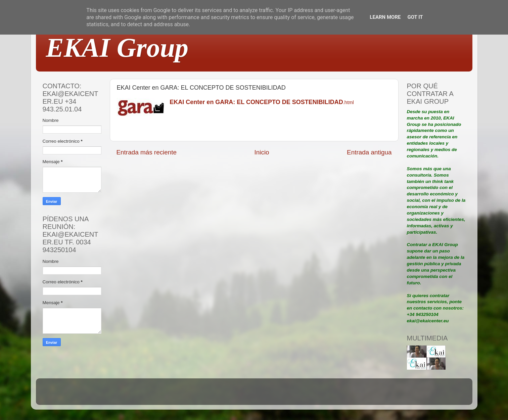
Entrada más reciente (147, 152)
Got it (415, 17)
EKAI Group (117, 48)
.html (262, 102)
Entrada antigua (369, 152)
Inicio (262, 152)
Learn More (385, 17)
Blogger (298, 395)
